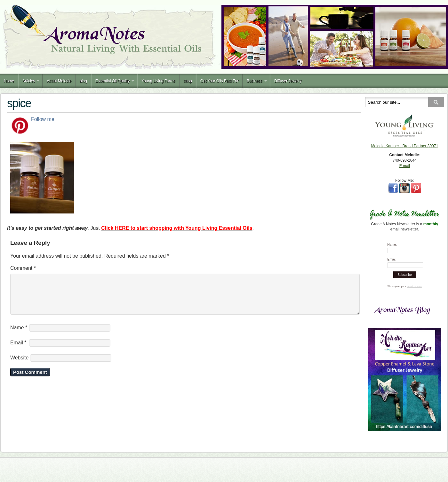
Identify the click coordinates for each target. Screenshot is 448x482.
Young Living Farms (158, 81)
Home (9, 81)
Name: (392, 245)
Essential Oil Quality (112, 81)
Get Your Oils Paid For (219, 81)
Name (19, 335)
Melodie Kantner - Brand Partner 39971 (405, 146)
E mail (405, 166)
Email (18, 350)
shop (188, 81)
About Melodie (59, 81)
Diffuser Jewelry (288, 81)
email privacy (414, 286)
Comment (23, 268)
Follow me (43, 119)
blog (83, 81)
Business (255, 81)
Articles (29, 81)
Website (20, 365)
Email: (392, 259)
